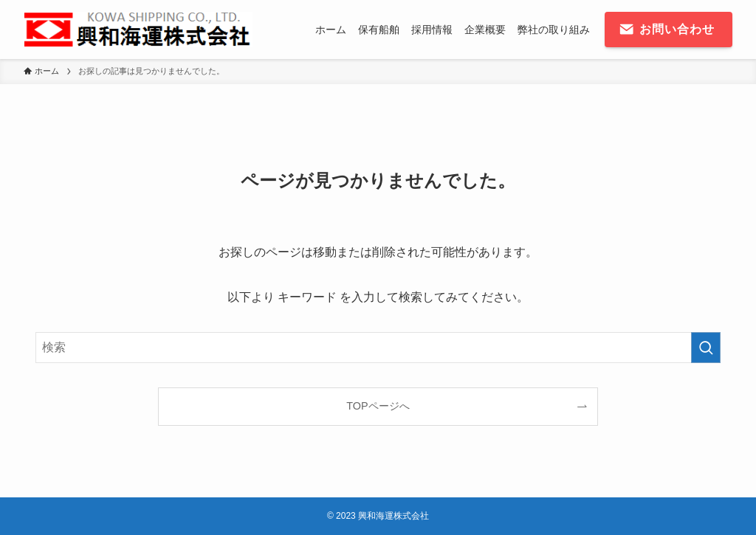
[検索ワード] (378, 348)
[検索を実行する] (706, 348)
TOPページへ (378, 406)
